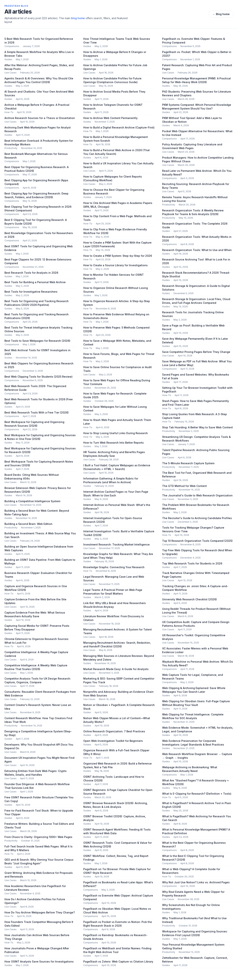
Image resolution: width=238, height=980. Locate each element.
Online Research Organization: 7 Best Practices (114, 731)
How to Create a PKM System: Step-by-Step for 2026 (118, 256)
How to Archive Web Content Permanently (110, 118)
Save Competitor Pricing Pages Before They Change (196, 352)
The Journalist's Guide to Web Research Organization (197, 495)
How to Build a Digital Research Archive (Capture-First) (119, 127)
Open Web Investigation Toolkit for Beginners (113, 741)
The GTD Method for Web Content (184, 486)
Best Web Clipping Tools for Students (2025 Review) (38, 377)
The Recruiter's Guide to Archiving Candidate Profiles (197, 518)
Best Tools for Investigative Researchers (31, 292)
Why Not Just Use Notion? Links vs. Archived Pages (196, 882)
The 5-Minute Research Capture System (188, 463)
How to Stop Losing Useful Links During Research (116, 433)
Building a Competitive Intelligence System (32, 501)
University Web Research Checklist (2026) (189, 599)
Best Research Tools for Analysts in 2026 (31, 273)
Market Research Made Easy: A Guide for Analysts (116, 669)
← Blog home (221, 14)
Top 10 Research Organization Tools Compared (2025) (197, 541)
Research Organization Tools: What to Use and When (197, 250)
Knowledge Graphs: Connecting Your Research (114, 567)
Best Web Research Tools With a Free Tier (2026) (37, 412)
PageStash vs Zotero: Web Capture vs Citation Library (118, 962)
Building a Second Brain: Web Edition (28, 524)
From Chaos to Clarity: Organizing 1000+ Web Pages (38, 837)
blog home (78, 18)
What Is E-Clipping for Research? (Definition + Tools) (197, 794)
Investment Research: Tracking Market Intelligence (116, 544)
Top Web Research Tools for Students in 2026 (192, 563)
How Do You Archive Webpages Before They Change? (40, 912)
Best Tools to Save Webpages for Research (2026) (37, 341)
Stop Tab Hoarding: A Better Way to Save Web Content (197, 427)
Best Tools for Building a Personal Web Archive (35, 282)
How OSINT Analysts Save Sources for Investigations (39, 962)
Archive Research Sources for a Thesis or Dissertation (40, 118)
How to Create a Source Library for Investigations (115, 265)
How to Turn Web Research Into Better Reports (114, 443)
